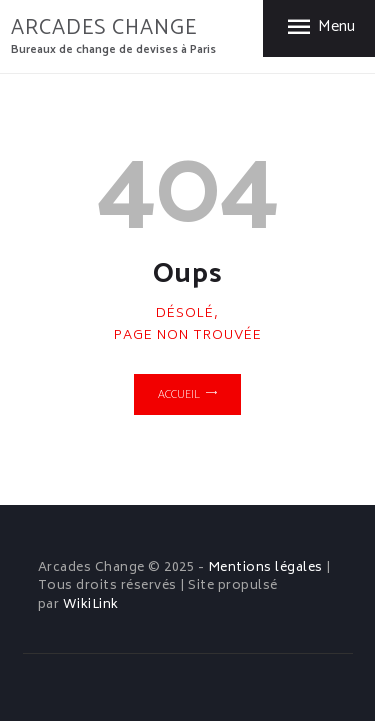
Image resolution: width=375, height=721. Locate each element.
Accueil (179, 394)
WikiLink (91, 605)
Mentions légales (265, 568)
